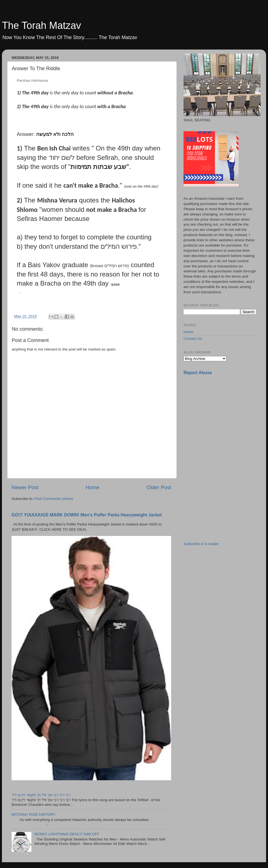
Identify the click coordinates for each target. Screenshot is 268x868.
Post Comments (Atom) (54, 499)
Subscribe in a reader (201, 544)
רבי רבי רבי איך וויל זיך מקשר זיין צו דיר (41, 795)
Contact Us (193, 339)
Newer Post (25, 487)
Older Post (159, 487)
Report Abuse (198, 373)
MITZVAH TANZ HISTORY (33, 814)
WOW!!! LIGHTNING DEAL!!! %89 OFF (67, 834)
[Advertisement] (225, 418)
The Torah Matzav (41, 25)
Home (92, 487)
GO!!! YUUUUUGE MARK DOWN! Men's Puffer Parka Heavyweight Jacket (87, 515)
